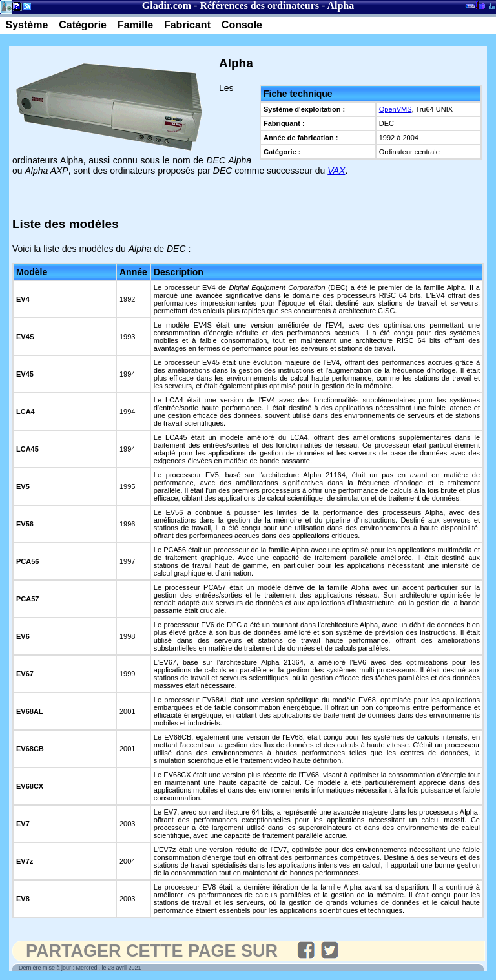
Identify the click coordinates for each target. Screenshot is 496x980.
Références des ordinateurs (259, 5)
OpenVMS (396, 109)
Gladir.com (167, 5)
